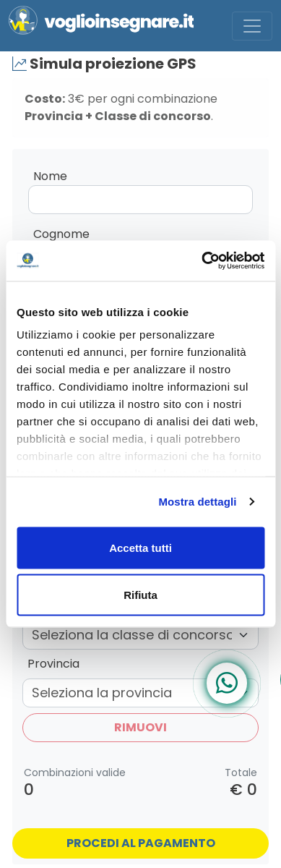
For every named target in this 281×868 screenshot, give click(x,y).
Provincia (53, 664)
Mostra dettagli (197, 502)
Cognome (61, 234)
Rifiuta (140, 595)
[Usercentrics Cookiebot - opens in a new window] (202, 261)
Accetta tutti (140, 547)
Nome (50, 176)
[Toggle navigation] (252, 26)
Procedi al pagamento (141, 843)
